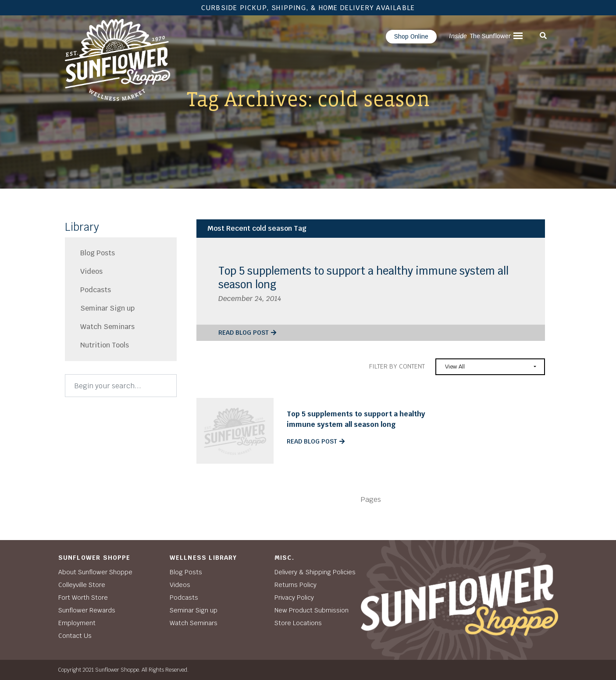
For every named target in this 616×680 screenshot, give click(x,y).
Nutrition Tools (105, 345)
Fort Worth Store (83, 598)
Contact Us (75, 636)
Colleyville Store (82, 585)
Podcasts (96, 290)
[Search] (121, 386)
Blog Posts (98, 253)
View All (455, 367)
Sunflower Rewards (87, 610)
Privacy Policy (294, 598)
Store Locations (298, 623)
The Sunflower (480, 36)
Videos (91, 271)
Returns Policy (296, 585)
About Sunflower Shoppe (95, 572)
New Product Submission (312, 610)
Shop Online (411, 36)
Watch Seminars (107, 327)
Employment (77, 623)
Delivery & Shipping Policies (315, 572)
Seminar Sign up (107, 308)
